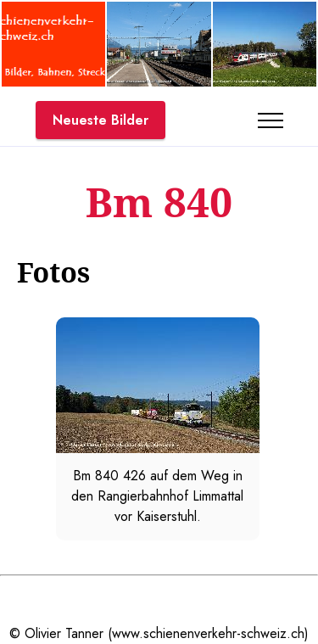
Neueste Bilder (100, 120)
